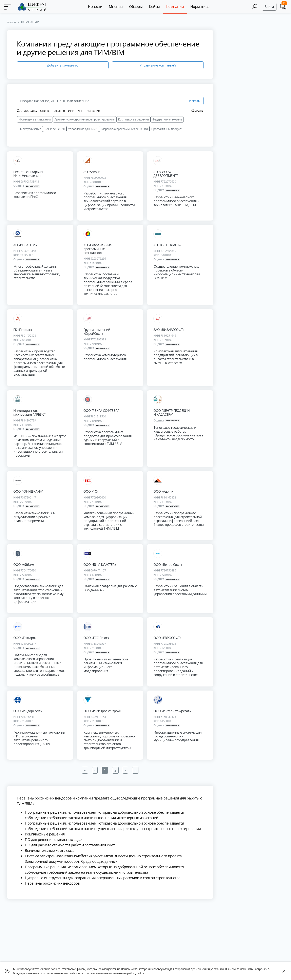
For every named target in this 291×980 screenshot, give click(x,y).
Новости (96, 6)
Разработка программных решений (124, 129)
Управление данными (83, 129)
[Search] (255, 7)
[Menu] (8, 7)
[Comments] (283, 7)
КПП (83, 111)
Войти (269, 7)
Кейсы (156, 6)
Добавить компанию (63, 65)
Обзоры (137, 6)
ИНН (74, 111)
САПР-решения (55, 129)
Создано (61, 111)
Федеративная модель (167, 119)
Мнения (117, 6)
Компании (176, 6)
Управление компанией (158, 65)
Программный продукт (166, 129)
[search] (101, 101)
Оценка (46, 111)
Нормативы (202, 6)
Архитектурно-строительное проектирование (85, 119)
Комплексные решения (134, 119)
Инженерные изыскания (35, 119)
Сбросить (197, 110)
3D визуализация (30, 129)
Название (97, 111)
